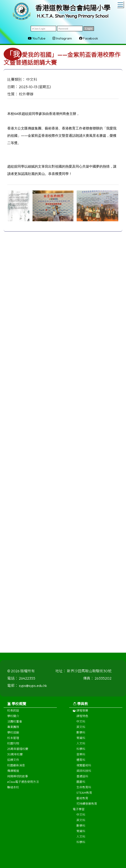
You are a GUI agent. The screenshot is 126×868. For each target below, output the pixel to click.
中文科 (81, 724)
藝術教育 (82, 801)
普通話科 (82, 779)
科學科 (81, 752)
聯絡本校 (13, 790)
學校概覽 (17, 707)
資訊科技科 (84, 773)
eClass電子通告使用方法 (23, 784)
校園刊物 (13, 746)
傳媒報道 (13, 773)
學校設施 (13, 735)
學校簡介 (13, 719)
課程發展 (81, 713)
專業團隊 (13, 730)
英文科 (81, 730)
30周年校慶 (15, 757)
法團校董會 (15, 724)
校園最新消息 (16, 768)
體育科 (81, 762)
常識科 (81, 741)
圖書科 (81, 784)
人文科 (81, 746)
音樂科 (81, 757)
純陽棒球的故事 (18, 779)
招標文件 (13, 762)
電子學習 (79, 812)
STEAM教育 (84, 795)
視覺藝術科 (84, 768)
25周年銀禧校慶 (18, 752)
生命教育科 (84, 790)
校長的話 (13, 713)
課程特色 (82, 719)
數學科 (81, 735)
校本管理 (13, 741)
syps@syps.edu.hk (33, 688)
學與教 (80, 707)
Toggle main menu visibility (121, 4)
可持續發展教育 (87, 806)
